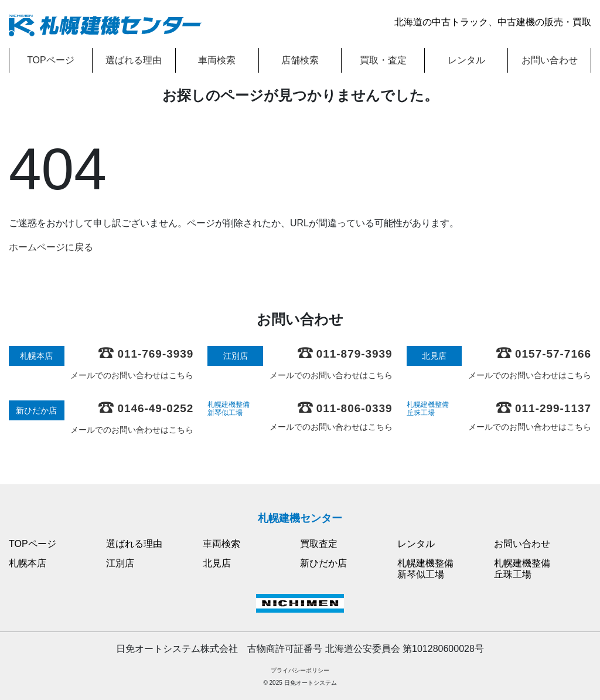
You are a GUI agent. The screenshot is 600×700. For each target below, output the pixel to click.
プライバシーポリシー (300, 670)
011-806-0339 (345, 408)
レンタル (466, 60)
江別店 (120, 563)
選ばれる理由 (134, 60)
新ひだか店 (323, 563)
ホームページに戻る (51, 247)
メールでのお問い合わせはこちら (132, 375)
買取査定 (319, 544)
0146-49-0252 (146, 408)
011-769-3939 (146, 354)
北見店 (217, 563)
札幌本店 (28, 563)
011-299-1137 (544, 408)
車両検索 (217, 60)
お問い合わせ (550, 60)
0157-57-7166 (544, 354)
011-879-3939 (345, 354)
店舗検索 (300, 60)
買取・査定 (383, 60)
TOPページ (51, 60)
